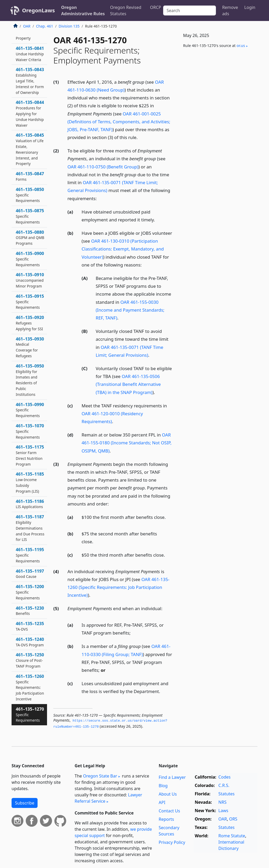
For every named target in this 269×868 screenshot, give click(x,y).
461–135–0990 (30, 410)
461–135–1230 (30, 611)
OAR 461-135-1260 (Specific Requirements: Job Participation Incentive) (118, 587)
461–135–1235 (30, 626)
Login (250, 7)
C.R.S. (224, 785)
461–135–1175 (30, 455)
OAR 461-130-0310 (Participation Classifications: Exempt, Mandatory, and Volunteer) (123, 249)
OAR (27, 26)
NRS (222, 802)
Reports (166, 819)
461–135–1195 (30, 555)
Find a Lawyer (172, 777)
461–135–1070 (30, 431)
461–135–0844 (30, 113)
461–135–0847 (30, 176)
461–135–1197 (30, 574)
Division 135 (69, 26)
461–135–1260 (30, 687)
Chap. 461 (45, 26)
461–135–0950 (30, 380)
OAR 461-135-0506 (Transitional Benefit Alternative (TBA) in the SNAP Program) (128, 384)
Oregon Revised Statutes (126, 10)
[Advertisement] (218, 93)
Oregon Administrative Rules (83, 10)
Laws (223, 811)
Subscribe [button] (25, 803)
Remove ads (230, 10)
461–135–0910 (30, 280)
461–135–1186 (30, 504)
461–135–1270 (30, 715)
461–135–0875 (30, 216)
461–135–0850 (30, 195)
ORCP (156, 7)
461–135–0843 (30, 81)
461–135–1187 (30, 528)
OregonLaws (38, 10)
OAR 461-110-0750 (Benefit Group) (103, 167)
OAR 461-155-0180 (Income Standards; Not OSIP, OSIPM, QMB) (127, 443)
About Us (168, 794)
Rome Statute (232, 836)
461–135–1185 (30, 482)
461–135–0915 (30, 302)
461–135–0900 (30, 259)
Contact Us (169, 811)
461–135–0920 (30, 323)
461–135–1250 (30, 660)
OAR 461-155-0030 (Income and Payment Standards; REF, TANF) (130, 310)
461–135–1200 (30, 592)
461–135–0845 (30, 149)
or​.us (241, 46)
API (162, 802)
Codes (224, 777)
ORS (233, 819)
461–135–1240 (30, 642)
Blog (163, 786)
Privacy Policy (172, 842)
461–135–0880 (30, 238)
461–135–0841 (30, 54)
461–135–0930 (30, 347)
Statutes (226, 794)
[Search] (189, 10)
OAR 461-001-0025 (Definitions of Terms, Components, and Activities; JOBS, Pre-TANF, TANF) (119, 122)
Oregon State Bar (100, 776)
